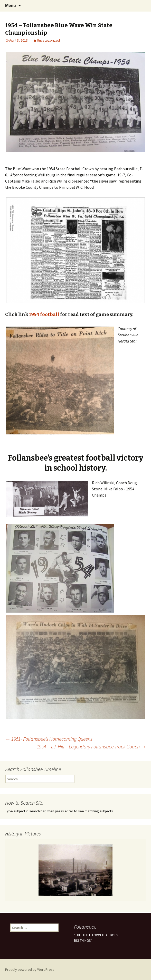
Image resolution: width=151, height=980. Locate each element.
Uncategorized (48, 40)
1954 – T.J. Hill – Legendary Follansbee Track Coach (91, 746)
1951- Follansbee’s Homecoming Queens (49, 739)
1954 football (44, 315)
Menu (11, 6)
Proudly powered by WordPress (30, 969)
